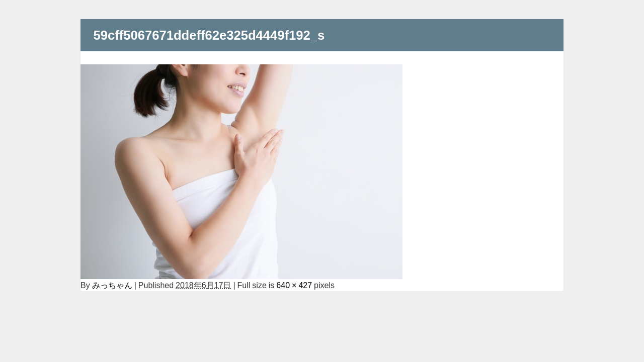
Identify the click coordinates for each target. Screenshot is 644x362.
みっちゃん (112, 285)
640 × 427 (294, 285)
